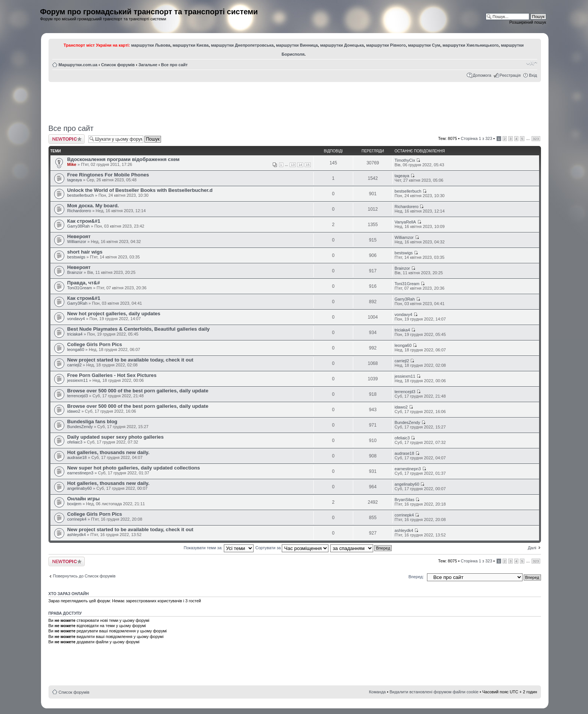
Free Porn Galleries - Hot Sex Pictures (112, 375)
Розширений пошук (528, 22)
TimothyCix (405, 160)
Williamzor (77, 242)
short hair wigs (85, 252)
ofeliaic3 (75, 442)
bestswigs (76, 257)
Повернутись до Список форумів (84, 576)
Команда (378, 692)
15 (308, 165)
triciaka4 (75, 334)
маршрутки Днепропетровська (242, 45)
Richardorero (79, 211)
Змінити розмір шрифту (532, 63)
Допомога (482, 75)
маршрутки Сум (424, 45)
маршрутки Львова (151, 45)
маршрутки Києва (191, 45)
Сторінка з (476, 138)
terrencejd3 (78, 396)
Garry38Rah (79, 226)
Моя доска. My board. (93, 206)
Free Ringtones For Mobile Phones (108, 175)
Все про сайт (174, 65)
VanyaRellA (405, 222)
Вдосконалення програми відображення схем (124, 159)
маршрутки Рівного (386, 45)
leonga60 (76, 349)
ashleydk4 (77, 535)
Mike (72, 164)
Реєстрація (510, 75)
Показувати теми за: (218, 548)
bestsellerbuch (81, 195)
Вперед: (416, 577)
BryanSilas (405, 500)
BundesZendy (80, 427)
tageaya (75, 180)
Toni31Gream (80, 288)
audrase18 (77, 457)
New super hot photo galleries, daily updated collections (134, 468)
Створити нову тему (67, 139)
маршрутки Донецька (342, 45)
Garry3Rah (77, 303)
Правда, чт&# (84, 283)
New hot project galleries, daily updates (114, 314)
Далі (532, 548)
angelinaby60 (80, 488)
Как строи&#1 (84, 221)
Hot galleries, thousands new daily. (109, 452)
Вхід (533, 75)
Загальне (148, 65)
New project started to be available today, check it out (130, 360)
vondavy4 (76, 319)
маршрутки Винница (297, 45)
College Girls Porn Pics (95, 344)
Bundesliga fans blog (92, 422)
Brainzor (75, 272)
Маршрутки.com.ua (78, 65)
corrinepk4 (77, 519)
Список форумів (118, 65)
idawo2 (74, 411)
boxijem (74, 504)
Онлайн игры (84, 499)
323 (536, 139)
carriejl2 (75, 365)
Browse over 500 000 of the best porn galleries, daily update (138, 391)
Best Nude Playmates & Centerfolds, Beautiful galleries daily (139, 329)
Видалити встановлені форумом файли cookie (434, 692)
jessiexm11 (78, 380)
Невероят (79, 236)
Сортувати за (292, 548)
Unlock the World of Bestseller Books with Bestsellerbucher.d (140, 190)
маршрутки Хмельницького (470, 45)
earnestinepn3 (81, 473)
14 (300, 165)
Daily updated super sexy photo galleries (116, 437)
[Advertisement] (295, 100)
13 (293, 165)
